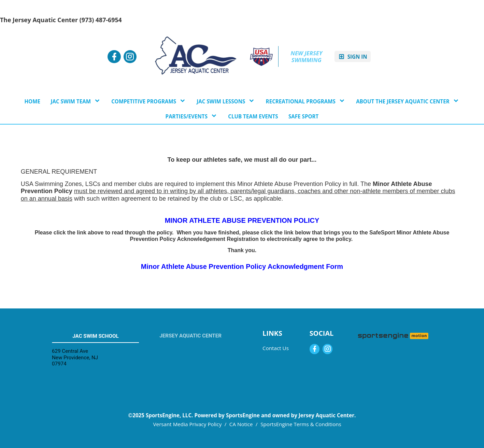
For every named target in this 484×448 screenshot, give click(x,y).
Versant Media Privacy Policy (188, 424)
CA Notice (241, 424)
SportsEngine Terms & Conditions (301, 424)
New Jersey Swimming (307, 57)
